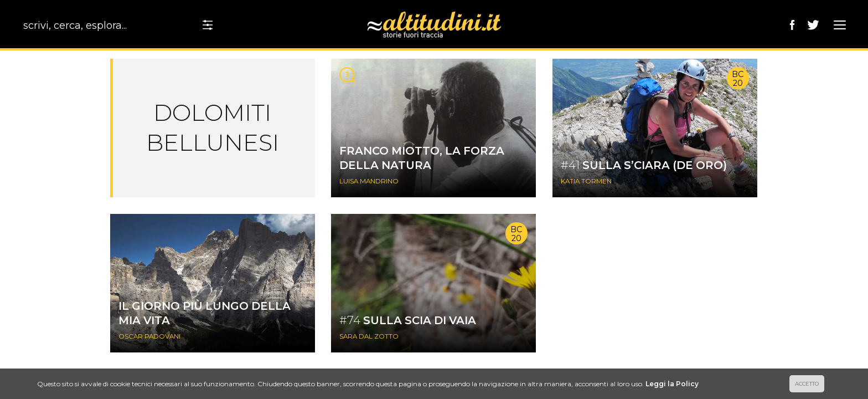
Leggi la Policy (672, 384)
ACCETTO (807, 384)
